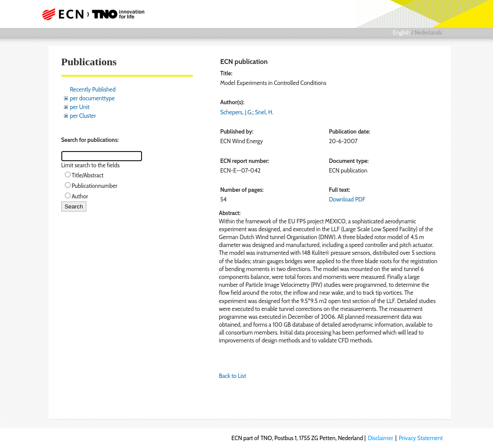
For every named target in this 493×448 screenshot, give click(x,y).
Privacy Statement (421, 438)
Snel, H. (264, 112)
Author (80, 196)
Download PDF (347, 199)
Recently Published (93, 89)
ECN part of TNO (96, 14)
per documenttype (92, 98)
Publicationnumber (95, 186)
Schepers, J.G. (237, 112)
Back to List (233, 376)
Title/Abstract (88, 175)
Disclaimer (380, 438)
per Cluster (83, 116)
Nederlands (428, 32)
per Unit (80, 107)
